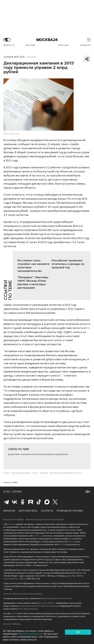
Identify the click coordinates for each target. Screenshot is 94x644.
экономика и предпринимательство (65, 473)
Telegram (6, 502)
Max (47, 502)
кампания (43, 473)
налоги (6, 473)
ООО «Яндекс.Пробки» (28, 609)
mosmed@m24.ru (11, 579)
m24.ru (11, 524)
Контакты (47, 511)
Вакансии (9, 511)
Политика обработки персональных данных (23, 594)
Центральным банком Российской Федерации (39, 606)
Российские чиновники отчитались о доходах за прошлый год (68, 264)
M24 (19, 492)
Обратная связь (28, 511)
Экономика (31, 57)
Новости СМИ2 (11, 482)
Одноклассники (23, 502)
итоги (35, 473)
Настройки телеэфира (14, 520)
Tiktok (39, 502)
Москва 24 (47, 40)
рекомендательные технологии (57, 598)
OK (78, 632)
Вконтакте (15, 502)
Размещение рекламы (70, 511)
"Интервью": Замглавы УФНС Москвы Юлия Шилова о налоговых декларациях (33, 283)
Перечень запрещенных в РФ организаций (44, 520)
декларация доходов (21, 473)
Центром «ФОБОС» (47, 603)
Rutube (31, 502)
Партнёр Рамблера (12, 624)
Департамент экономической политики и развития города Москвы (38, 454)
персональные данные (30, 634)
